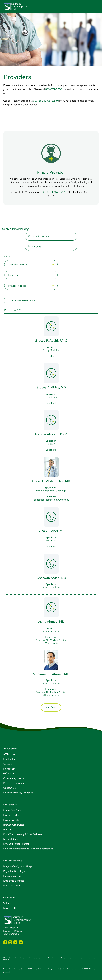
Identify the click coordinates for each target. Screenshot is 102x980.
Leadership (9, 759)
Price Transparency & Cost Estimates (23, 834)
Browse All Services (14, 825)
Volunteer (9, 903)
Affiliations (9, 754)
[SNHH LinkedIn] (21, 942)
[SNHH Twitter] (15, 942)
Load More (51, 707)
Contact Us (9, 788)
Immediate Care (12, 810)
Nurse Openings (12, 876)
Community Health (14, 778)
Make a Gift (10, 908)
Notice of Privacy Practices (18, 793)
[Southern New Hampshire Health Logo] (17, 923)
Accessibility (38, 969)
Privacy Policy (8, 969)
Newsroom (9, 769)
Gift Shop (9, 773)
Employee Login (12, 885)
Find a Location (12, 815)
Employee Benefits (14, 881)
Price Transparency (14, 783)
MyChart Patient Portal (16, 844)
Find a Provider (12, 820)
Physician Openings (14, 871)
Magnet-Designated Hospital (19, 866)
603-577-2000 (54, 89)
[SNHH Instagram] (10, 942)
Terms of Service (20, 969)
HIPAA (30, 969)
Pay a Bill (8, 829)
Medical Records (12, 839)
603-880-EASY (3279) (46, 101)
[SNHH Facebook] (5, 942)
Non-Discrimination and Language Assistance (28, 849)
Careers (8, 764)
